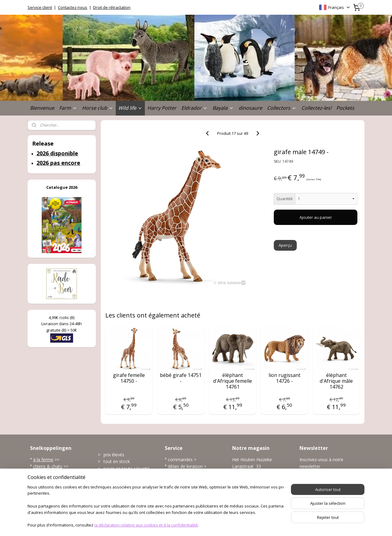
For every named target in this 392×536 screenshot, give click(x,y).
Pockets (345, 108)
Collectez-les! (316, 108)
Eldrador (194, 108)
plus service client (185, 494)
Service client (40, 7)
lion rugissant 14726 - (285, 378)
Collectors (282, 108)
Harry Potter (162, 108)
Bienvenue (42, 108)
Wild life (130, 108)
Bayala (223, 108)
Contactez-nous (73, 7)
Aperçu (286, 245)
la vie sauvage (47, 473)
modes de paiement (188, 473)
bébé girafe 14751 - (181, 378)
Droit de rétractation (112, 7)
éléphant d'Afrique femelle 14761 (233, 381)
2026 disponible (57, 153)
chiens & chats (48, 466)
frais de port (180, 480)
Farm (68, 108)
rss (186, 525)
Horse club (98, 108)
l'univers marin (47, 480)
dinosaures (45, 487)
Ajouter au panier (316, 217)
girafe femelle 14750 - (129, 378)
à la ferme (43, 460)
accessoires (45, 494)
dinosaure (250, 108)
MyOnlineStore (264, 525)
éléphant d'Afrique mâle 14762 (336, 381)
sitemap (173, 525)
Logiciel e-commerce (210, 525)
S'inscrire (313, 480)
